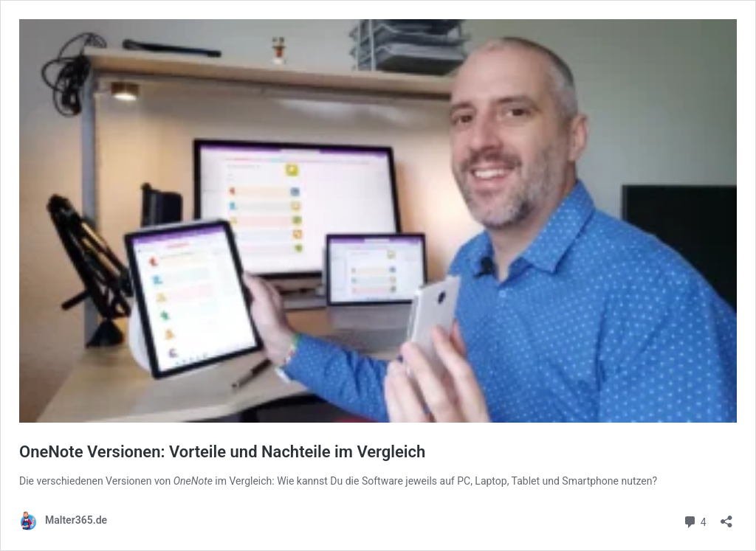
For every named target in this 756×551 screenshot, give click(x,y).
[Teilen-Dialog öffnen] (726, 517)
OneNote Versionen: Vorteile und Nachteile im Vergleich (222, 452)
